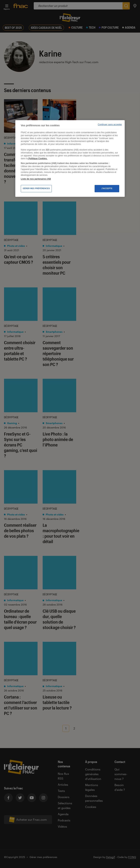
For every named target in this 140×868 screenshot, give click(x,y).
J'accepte (107, 188)
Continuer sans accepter (110, 125)
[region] (70, 159)
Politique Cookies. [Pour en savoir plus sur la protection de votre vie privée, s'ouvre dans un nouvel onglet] (38, 159)
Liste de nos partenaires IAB (36, 179)
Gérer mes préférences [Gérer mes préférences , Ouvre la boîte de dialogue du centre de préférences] (36, 188)
